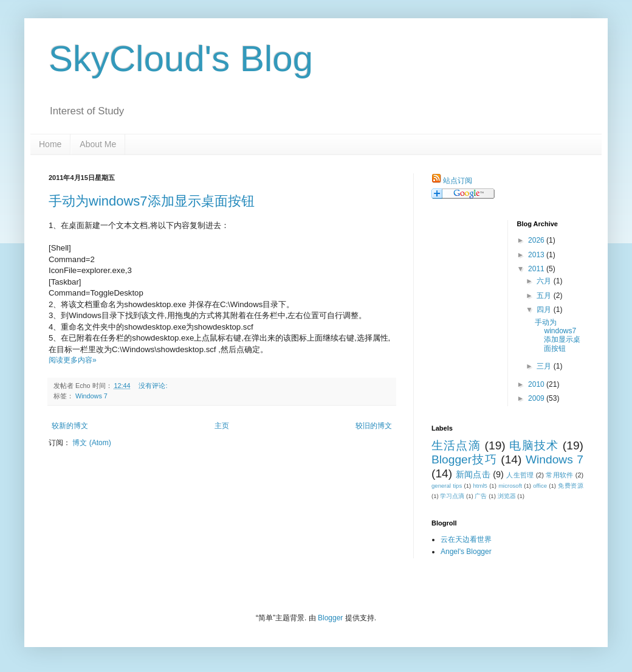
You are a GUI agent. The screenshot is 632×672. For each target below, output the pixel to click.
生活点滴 (456, 445)
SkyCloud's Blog (181, 59)
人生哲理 (520, 475)
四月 (545, 310)
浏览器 (507, 496)
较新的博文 (70, 426)
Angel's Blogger (466, 552)
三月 (545, 366)
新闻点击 (473, 474)
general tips (447, 486)
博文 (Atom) (91, 443)
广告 (481, 496)
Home (50, 144)
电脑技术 (534, 445)
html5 (480, 486)
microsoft (510, 486)
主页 (222, 426)
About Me (98, 144)
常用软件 (559, 475)
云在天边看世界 (466, 539)
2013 (537, 255)
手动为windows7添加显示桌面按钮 (152, 201)
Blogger (330, 618)
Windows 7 (91, 396)
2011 (537, 269)
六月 (545, 281)
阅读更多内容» (73, 360)
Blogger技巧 (464, 459)
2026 (537, 240)
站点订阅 (458, 181)
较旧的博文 (374, 426)
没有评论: (154, 386)
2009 (537, 398)
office (540, 486)
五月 (545, 296)
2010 (537, 384)
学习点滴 (452, 496)
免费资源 (571, 486)
